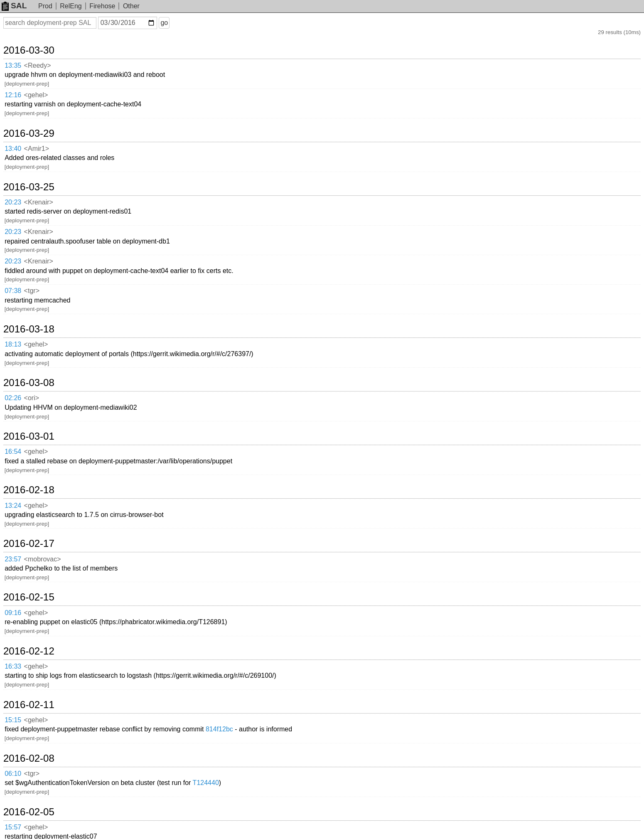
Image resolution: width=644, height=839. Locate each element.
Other (131, 6)
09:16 (13, 613)
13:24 (13, 506)
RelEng (71, 6)
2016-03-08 (29, 383)
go (164, 23)
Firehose (102, 6)
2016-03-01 (29, 436)
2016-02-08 (29, 758)
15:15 (13, 720)
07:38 (13, 291)
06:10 (13, 774)
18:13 (13, 344)
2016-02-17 (29, 544)
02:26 (13, 398)
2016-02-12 (29, 651)
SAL (14, 6)
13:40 (13, 149)
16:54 (13, 451)
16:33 (13, 666)
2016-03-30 (29, 50)
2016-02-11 (29, 705)
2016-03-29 (29, 133)
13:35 (13, 65)
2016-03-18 (29, 329)
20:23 (13, 202)
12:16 (13, 95)
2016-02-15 (29, 597)
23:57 (13, 559)
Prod (45, 6)
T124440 (206, 783)
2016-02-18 (29, 490)
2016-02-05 (29, 812)
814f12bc (219, 729)
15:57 (13, 827)
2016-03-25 (29, 187)
